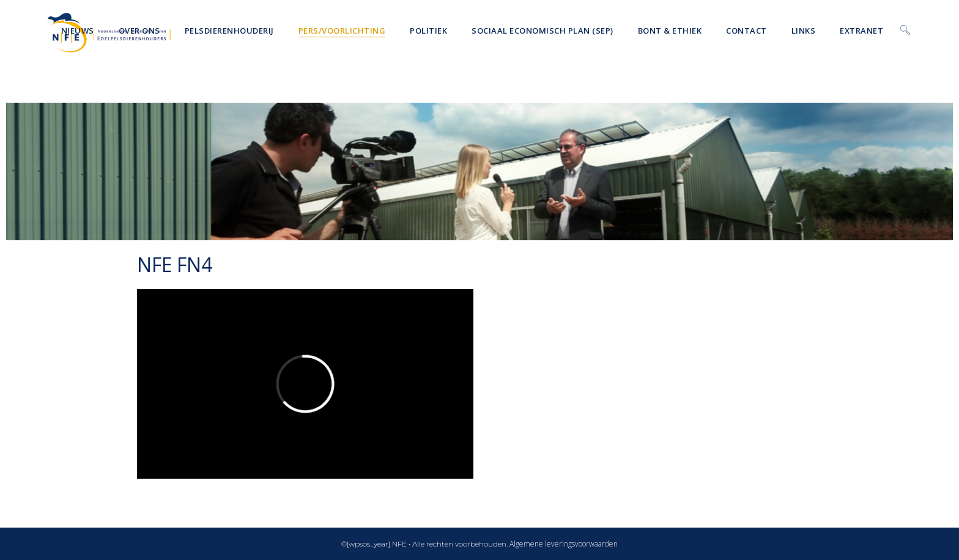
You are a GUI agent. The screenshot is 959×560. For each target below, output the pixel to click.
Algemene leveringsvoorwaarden (564, 544)
